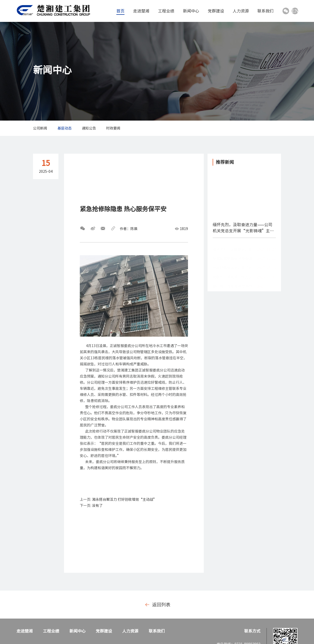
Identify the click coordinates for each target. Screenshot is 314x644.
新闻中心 (191, 11)
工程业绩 (166, 11)
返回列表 (158, 605)
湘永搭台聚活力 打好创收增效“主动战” (124, 499)
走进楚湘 (141, 11)
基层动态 (65, 128)
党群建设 (216, 11)
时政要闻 (113, 128)
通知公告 (89, 128)
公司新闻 (40, 128)
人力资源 (241, 11)
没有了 (97, 506)
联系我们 (265, 11)
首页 (120, 11)
